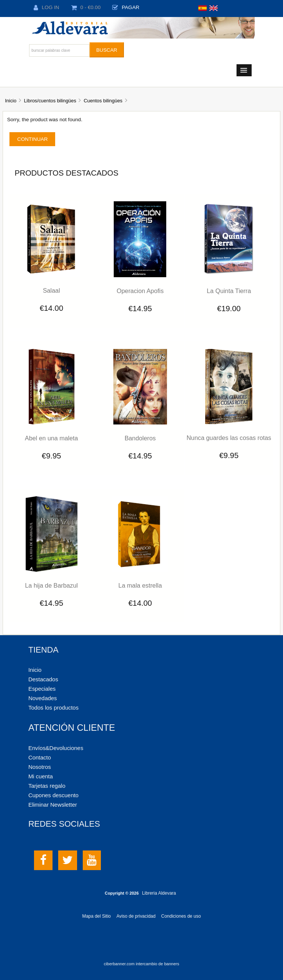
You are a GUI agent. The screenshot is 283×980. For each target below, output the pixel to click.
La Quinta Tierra (229, 291)
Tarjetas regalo (47, 786)
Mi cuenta (41, 776)
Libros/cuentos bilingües (50, 101)
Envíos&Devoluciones (56, 748)
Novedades (43, 698)
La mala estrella (140, 585)
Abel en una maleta (52, 438)
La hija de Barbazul (51, 585)
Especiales (42, 689)
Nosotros (40, 767)
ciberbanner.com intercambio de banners (141, 964)
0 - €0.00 (86, 7)
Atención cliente (72, 728)
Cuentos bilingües (103, 101)
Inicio (11, 101)
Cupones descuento (53, 795)
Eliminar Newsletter (53, 805)
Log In (46, 7)
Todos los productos (53, 708)
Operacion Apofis (140, 291)
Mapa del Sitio (96, 916)
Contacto (40, 757)
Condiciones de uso (181, 916)
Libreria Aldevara (159, 893)
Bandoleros (140, 438)
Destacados (43, 679)
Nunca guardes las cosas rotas (229, 438)
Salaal (51, 290)
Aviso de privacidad (136, 916)
